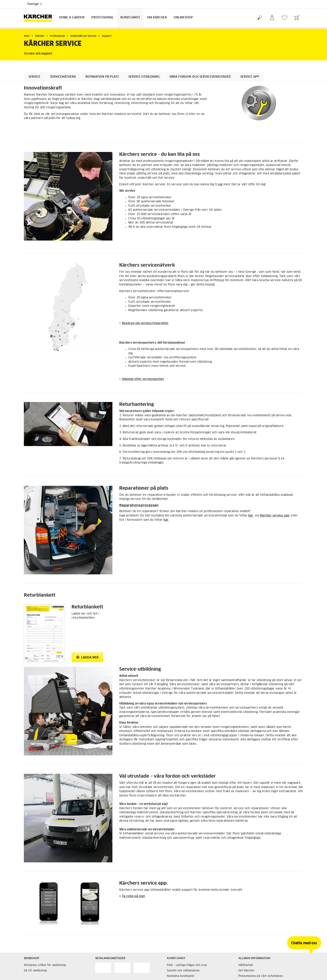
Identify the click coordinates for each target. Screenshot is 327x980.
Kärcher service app (275, 516)
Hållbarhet (246, 965)
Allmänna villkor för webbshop (45, 965)
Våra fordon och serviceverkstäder (200, 77)
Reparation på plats (102, 77)
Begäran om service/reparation (145, 323)
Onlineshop (183, 18)
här (251, 516)
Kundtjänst (130, 18)
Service (34, 77)
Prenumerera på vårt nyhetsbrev (261, 976)
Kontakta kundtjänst (181, 976)
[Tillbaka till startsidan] (40, 18)
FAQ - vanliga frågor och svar (187, 965)
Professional (102, 18)
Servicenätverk (63, 77)
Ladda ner (87, 657)
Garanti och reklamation (183, 971)
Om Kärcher (157, 18)
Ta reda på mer (134, 896)
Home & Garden (72, 18)
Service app (250, 77)
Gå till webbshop (35, 971)
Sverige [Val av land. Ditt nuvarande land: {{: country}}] (35, 4)
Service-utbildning (144, 77)
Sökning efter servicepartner (143, 379)
